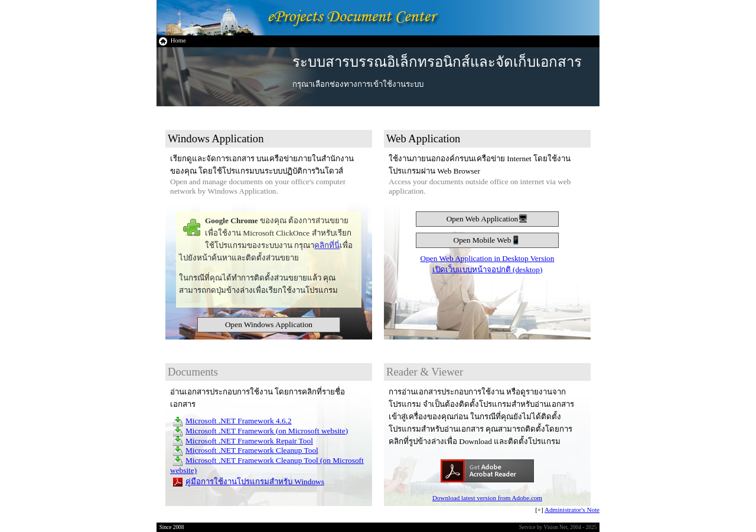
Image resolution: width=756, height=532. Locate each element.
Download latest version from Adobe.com (487, 498)
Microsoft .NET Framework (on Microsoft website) (267, 431)
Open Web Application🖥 (488, 219)
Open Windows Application (269, 324)
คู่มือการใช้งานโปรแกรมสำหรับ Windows (255, 482)
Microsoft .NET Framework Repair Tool (249, 441)
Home (172, 40)
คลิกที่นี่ (327, 245)
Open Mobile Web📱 (488, 240)
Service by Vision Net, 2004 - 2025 (558, 527)
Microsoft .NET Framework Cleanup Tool (252, 450)
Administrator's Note (572, 510)
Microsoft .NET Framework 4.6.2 (239, 421)
